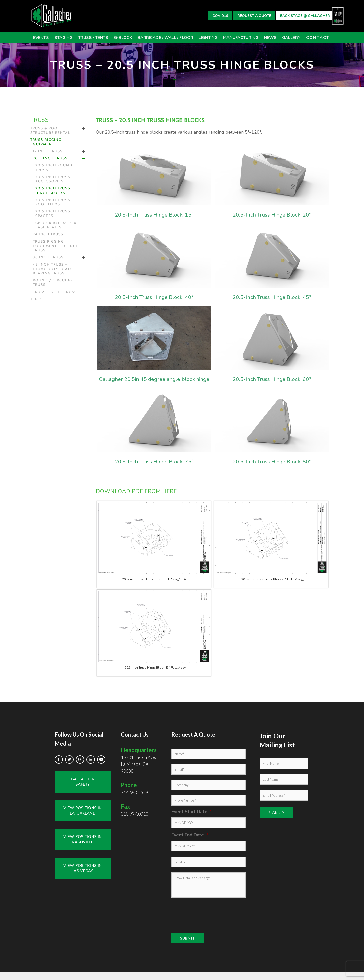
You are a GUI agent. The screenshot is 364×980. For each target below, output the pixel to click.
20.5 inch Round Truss (54, 168)
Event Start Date (191, 819)
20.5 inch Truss (50, 158)
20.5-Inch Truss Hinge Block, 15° (154, 214)
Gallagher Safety (83, 789)
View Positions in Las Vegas (83, 876)
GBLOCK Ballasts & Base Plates (56, 225)
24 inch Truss (48, 234)
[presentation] (203, 920)
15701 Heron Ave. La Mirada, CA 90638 (139, 768)
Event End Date (190, 843)
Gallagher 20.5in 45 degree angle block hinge (154, 383)
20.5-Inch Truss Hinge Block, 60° (272, 379)
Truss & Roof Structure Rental (50, 130)
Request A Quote (254, 16)
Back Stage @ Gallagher (305, 16)
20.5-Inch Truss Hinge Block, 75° (154, 469)
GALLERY (291, 38)
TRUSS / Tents (93, 38)
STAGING (63, 38)
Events (41, 38)
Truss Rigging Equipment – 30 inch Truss (56, 246)
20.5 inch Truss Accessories (53, 179)
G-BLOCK (123, 38)
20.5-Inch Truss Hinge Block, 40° (154, 297)
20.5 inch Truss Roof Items (53, 202)
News (270, 38)
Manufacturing (241, 38)
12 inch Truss (48, 151)
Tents (37, 299)
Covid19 (220, 16)
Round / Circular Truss (53, 283)
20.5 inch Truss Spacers (53, 214)
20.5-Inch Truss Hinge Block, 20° (272, 214)
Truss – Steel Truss (55, 292)
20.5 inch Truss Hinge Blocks (53, 191)
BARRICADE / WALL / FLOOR (165, 38)
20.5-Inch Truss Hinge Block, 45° (272, 297)
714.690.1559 (134, 800)
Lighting (208, 38)
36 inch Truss (48, 257)
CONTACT (318, 38)
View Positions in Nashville (83, 847)
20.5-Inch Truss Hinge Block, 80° (272, 469)
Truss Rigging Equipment (46, 142)
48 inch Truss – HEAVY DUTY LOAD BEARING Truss (52, 269)
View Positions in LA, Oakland (83, 818)
